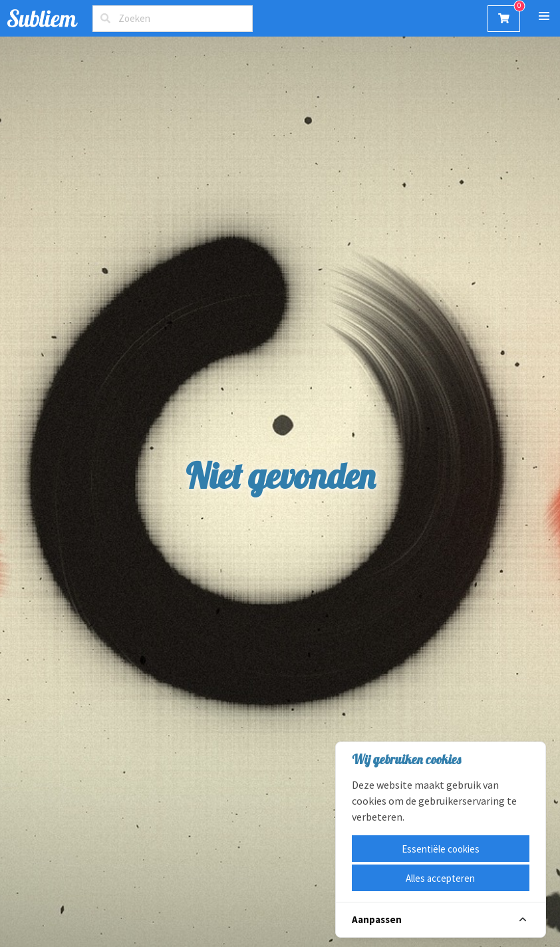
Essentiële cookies (441, 849)
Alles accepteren (440, 878)
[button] (544, 16)
